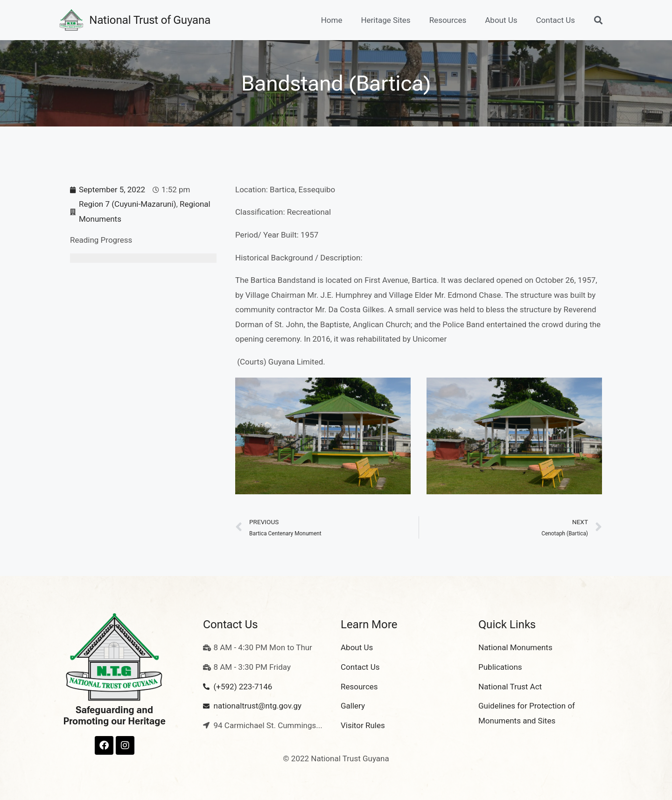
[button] (598, 20)
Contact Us (556, 20)
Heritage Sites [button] (385, 20)
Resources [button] (448, 20)
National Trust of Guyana (150, 20)
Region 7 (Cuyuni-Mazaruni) (127, 204)
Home (332, 20)
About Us (501, 20)
